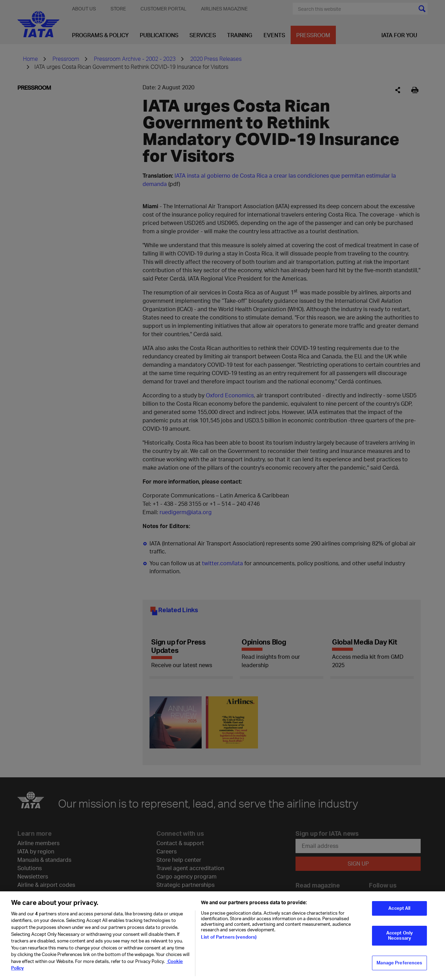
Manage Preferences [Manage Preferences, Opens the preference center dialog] (399, 969)
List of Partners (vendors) (229, 943)
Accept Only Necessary (399, 941)
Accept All (399, 914)
